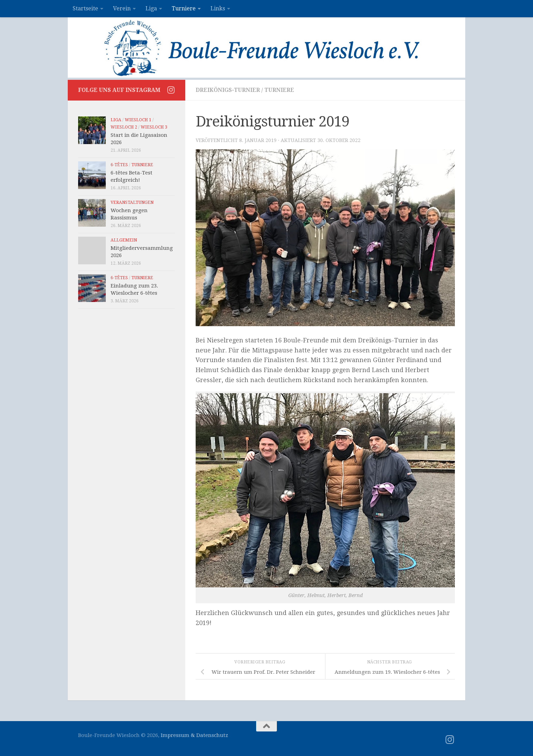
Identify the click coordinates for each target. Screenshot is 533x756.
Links (218, 8)
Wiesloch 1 (138, 120)
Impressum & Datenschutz (194, 735)
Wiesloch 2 (124, 127)
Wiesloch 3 (154, 127)
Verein (122, 8)
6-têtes (119, 165)
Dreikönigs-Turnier (228, 90)
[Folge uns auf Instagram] (171, 90)
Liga (151, 8)
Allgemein (124, 240)
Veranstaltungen (132, 202)
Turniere (184, 8)
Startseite (85, 8)
